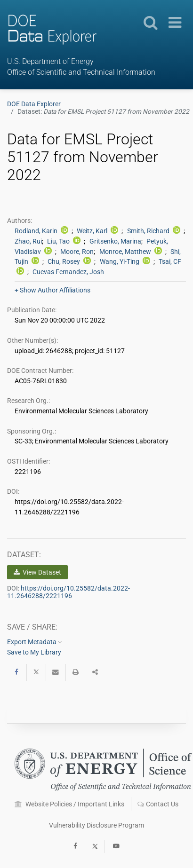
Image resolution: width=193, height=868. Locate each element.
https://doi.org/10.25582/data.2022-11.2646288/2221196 (68, 592)
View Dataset (37, 572)
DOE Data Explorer (34, 104)
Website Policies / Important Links (69, 804)
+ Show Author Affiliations (52, 290)
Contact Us (158, 804)
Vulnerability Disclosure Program (96, 825)
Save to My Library (34, 652)
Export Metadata (35, 642)
